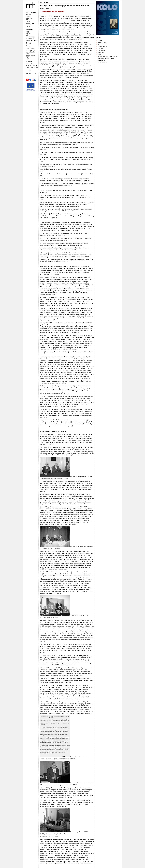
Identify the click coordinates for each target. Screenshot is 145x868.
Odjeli (28, 20)
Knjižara (28, 57)
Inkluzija (28, 70)
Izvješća (28, 47)
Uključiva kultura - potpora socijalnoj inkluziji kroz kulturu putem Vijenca (32, 66)
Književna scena (102, 43)
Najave (28, 45)
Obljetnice (101, 52)
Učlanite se (29, 18)
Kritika (99, 45)
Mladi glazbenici (31, 49)
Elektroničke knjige (32, 40)
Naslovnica (101, 48)
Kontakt (28, 27)
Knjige (28, 32)
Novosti (28, 17)
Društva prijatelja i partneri (31, 24)
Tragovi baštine (102, 62)
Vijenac (28, 33)
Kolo (27, 35)
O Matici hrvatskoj (31, 15)
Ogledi (100, 54)
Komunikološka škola (30, 53)
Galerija (28, 59)
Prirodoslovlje (30, 38)
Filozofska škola (31, 50)
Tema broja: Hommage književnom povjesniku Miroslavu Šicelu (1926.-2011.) (64, 6)
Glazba (100, 41)
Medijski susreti (31, 55)
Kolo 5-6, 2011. (44, 3)
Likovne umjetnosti (103, 47)
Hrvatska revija (30, 37)
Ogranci (28, 21)
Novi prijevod (101, 50)
